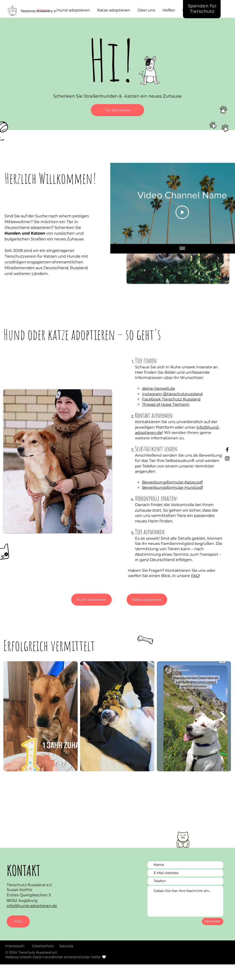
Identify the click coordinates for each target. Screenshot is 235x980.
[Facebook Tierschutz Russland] (227, 450)
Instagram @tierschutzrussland (172, 394)
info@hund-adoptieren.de (32, 906)
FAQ (195, 576)
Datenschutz (43, 946)
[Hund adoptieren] (91, 600)
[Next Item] (223, 716)
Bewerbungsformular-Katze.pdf (172, 482)
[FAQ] (18, 921)
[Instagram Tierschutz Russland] (227, 458)
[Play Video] (182, 212)
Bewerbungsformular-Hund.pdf (172, 487)
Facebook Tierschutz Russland (171, 399)
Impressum (15, 946)
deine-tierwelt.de (159, 388)
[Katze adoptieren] (147, 600)
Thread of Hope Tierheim (166, 404)
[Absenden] (213, 921)
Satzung (66, 946)
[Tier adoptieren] (117, 110)
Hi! (112, 60)
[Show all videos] (182, 249)
